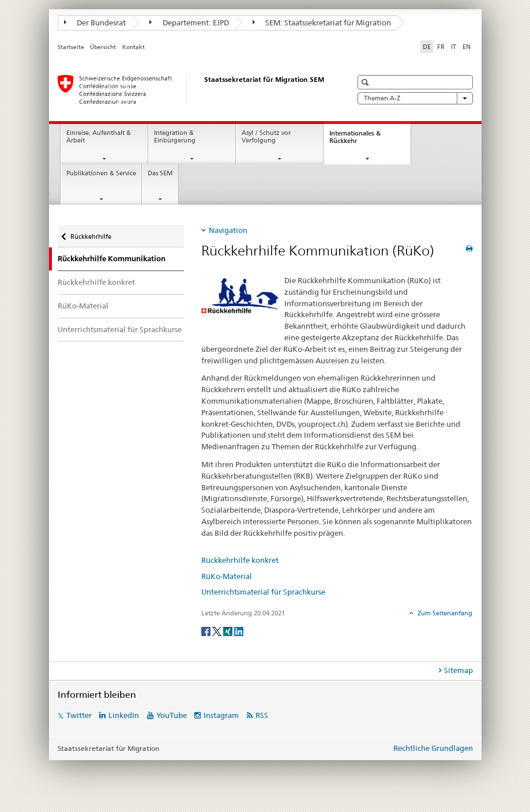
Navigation (228, 230)
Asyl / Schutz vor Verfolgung (266, 137)
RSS (262, 715)
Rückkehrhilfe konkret (96, 282)
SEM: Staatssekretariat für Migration (322, 22)
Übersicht (103, 47)
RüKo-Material (83, 306)
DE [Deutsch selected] (427, 47)
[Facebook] (207, 631)
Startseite (71, 47)
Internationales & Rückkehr (355, 140)
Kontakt (134, 47)
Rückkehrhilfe (91, 233)
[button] (367, 82)
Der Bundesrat (95, 22)
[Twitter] (218, 631)
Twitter (79, 715)
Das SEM (160, 173)
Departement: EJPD (189, 22)
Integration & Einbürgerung (175, 137)
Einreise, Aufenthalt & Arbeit (99, 137)
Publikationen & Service (101, 173)
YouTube (172, 715)
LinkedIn (124, 715)
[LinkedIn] (239, 631)
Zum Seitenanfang (444, 613)
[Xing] (229, 631)
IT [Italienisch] (454, 47)
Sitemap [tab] (458, 670)
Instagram (221, 715)
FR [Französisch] (441, 47)
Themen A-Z (415, 98)
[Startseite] (193, 89)
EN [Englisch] (467, 47)
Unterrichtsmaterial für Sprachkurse (120, 329)
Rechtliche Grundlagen (433, 748)
